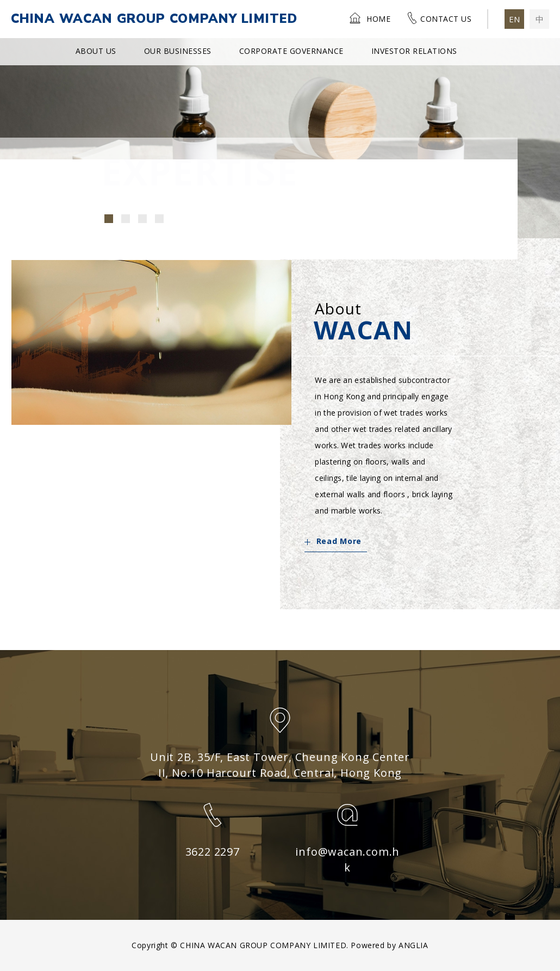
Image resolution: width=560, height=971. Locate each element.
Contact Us (439, 18)
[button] (109, 219)
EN (514, 19)
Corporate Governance (291, 51)
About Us (96, 51)
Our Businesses (178, 51)
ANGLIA (413, 945)
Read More (333, 541)
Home (370, 18)
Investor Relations (414, 51)
